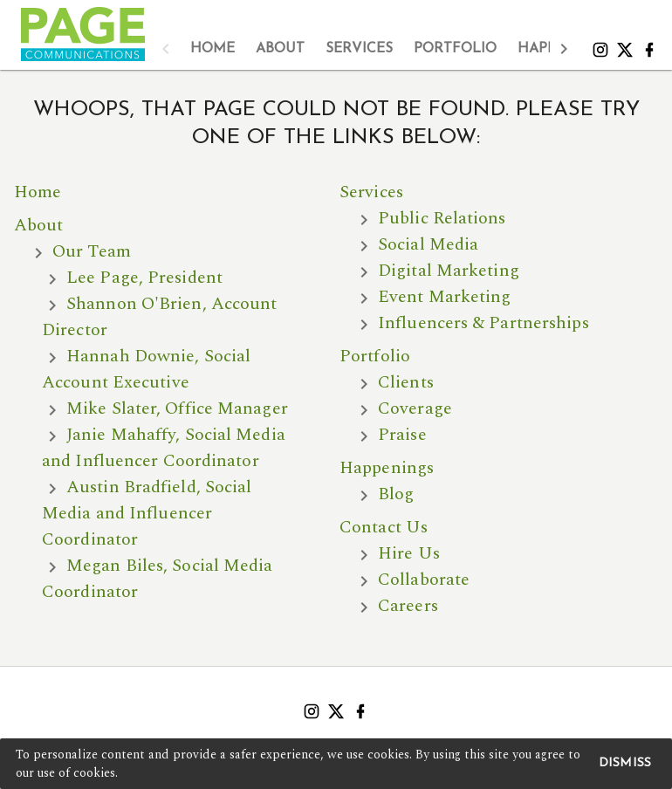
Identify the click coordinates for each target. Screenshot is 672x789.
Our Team (92, 251)
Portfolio (375, 356)
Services (371, 192)
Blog (396, 494)
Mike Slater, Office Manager (177, 408)
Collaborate (424, 580)
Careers (408, 606)
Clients (406, 382)
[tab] (213, 49)
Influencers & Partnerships (483, 323)
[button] (166, 49)
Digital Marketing (449, 271)
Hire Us (409, 553)
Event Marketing (445, 297)
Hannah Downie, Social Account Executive (146, 369)
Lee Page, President (144, 278)
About (39, 225)
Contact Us (384, 527)
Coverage (415, 408)
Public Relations (442, 218)
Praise (402, 435)
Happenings (387, 468)
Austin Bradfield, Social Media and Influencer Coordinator (147, 513)
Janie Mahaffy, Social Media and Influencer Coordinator (164, 448)
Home (38, 192)
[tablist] (365, 49)
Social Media (428, 244)
